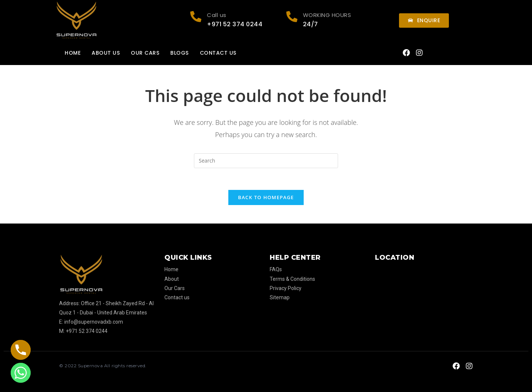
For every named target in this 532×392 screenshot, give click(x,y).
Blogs (180, 53)
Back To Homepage (266, 198)
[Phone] (21, 350)
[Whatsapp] (21, 373)
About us (106, 53)
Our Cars (145, 53)
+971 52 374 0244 (235, 24)
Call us (217, 15)
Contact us (218, 53)
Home (73, 53)
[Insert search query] (266, 161)
